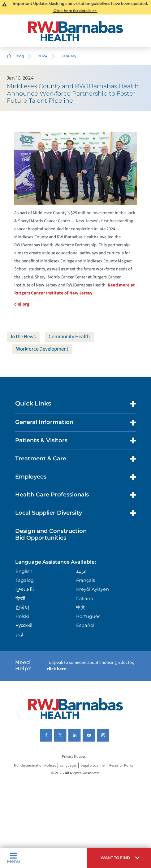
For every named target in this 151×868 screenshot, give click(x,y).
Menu (13, 858)
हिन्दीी (20, 599)
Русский (24, 625)
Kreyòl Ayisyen (93, 589)
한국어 (22, 607)
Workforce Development (42, 349)
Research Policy (121, 765)
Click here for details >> (75, 11)
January (69, 56)
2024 (43, 56)
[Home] (76, 31)
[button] (119, 858)
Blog (20, 56)
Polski (22, 616)
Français (86, 580)
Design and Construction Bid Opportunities (51, 534)
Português (88, 616)
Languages (68, 765)
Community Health (69, 337)
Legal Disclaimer (93, 765)
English (24, 571)
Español (85, 625)
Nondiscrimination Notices (35, 765)
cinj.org (22, 304)
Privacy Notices (74, 757)
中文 (81, 607)
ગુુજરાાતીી (25, 589)
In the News (23, 337)
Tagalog (25, 580)
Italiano (85, 599)
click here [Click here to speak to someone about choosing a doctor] (56, 669)
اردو (19, 635)
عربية (81, 571)
